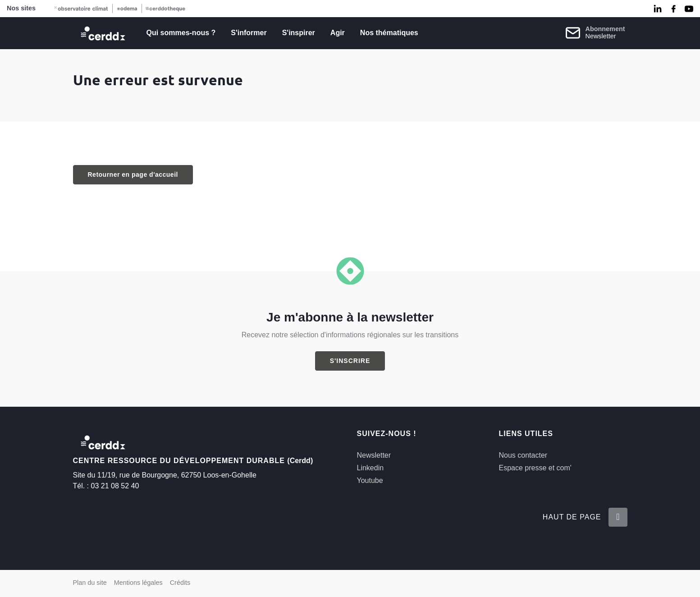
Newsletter (374, 455)
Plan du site (90, 583)
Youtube (370, 480)
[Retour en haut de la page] (618, 517)
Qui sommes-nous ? (181, 33)
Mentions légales (138, 583)
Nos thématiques (389, 33)
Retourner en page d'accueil (133, 175)
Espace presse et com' (535, 468)
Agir (338, 33)
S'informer (249, 33)
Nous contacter (523, 455)
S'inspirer (299, 33)
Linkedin (371, 468)
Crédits (180, 583)
